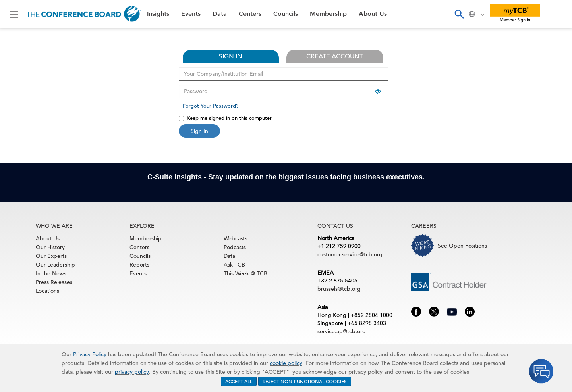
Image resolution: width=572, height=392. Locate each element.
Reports (139, 265)
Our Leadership (55, 265)
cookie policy (286, 363)
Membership (328, 14)
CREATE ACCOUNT (335, 56)
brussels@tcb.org (339, 289)
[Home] (84, 14)
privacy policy (132, 372)
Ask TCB (234, 265)
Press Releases (54, 282)
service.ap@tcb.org (342, 331)
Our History (50, 247)
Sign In (199, 131)
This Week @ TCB (245, 273)
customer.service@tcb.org (350, 254)
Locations (47, 291)
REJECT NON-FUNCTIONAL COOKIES (305, 381)
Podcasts (235, 247)
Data (220, 14)
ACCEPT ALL (239, 381)
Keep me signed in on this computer (225, 118)
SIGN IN (231, 56)
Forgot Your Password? (211, 106)
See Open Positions (462, 246)
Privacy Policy (90, 354)
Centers (250, 14)
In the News (51, 273)
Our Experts (51, 256)
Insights (158, 14)
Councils (286, 14)
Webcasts (236, 238)
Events (191, 14)
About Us (373, 14)
